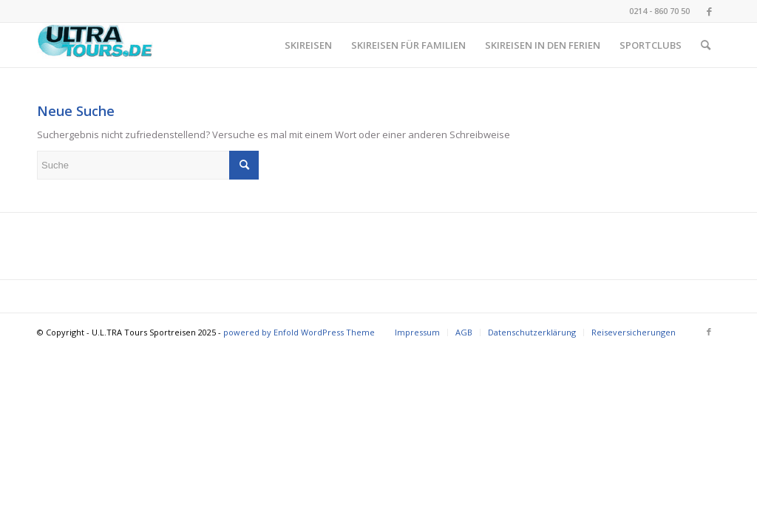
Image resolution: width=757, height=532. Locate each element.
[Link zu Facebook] (709, 11)
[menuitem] (308, 45)
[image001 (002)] (95, 45)
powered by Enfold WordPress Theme (299, 332)
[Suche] (706, 45)
